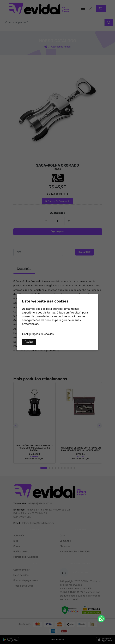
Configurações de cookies (38, 334)
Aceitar (29, 342)
